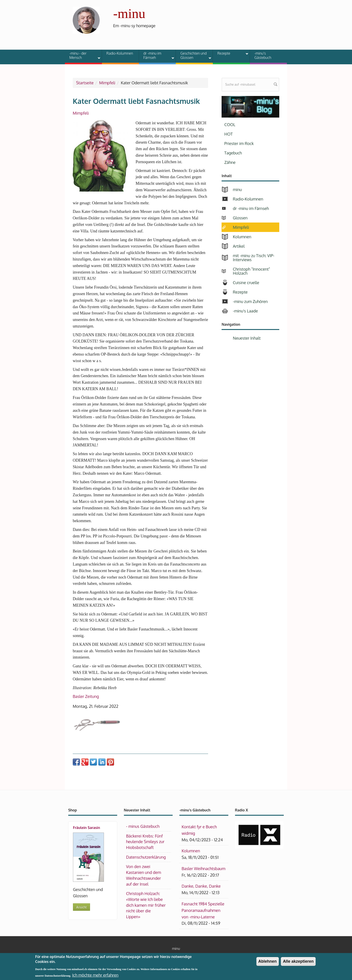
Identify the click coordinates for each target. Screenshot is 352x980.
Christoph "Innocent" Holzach (251, 271)
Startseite (85, 83)
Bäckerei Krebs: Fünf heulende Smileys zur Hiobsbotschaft (145, 842)
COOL (230, 125)
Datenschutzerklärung (146, 857)
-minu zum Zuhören (250, 301)
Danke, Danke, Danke (201, 886)
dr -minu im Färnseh (156, 55)
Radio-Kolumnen (120, 53)
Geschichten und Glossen (193, 55)
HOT (228, 134)
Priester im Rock (239, 143)
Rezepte (230, 54)
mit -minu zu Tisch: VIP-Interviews (254, 258)
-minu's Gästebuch (263, 55)
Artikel (239, 246)
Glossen (240, 218)
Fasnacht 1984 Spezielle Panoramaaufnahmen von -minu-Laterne (203, 910)
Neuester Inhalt (247, 338)
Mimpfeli (107, 83)
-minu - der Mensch (82, 55)
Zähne (230, 162)
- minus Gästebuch (143, 826)
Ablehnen (268, 963)
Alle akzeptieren (298, 963)
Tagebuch (233, 153)
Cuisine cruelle (246, 283)
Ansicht (81, 907)
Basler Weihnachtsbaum (203, 869)
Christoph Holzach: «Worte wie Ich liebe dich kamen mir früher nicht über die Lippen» (146, 905)
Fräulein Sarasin (87, 828)
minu (237, 189)
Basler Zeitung (86, 696)
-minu (129, 13)
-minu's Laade (245, 311)
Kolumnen (242, 237)
